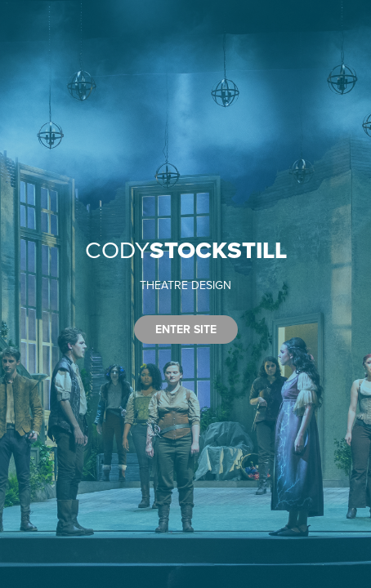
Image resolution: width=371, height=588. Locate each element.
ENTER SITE (186, 329)
